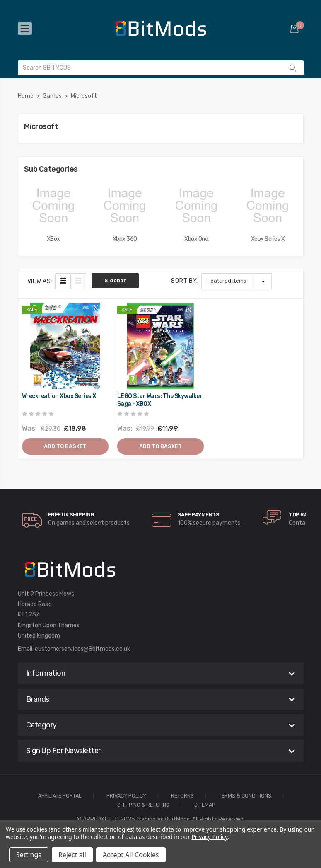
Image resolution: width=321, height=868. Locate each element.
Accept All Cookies (131, 855)
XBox (53, 239)
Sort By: (185, 281)
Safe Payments (199, 515)
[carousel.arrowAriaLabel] (32, 520)
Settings (29, 855)
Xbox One (196, 239)
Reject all (72, 855)
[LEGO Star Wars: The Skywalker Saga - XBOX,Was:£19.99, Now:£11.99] (160, 346)
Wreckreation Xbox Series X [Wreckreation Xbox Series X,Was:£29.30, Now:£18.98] (59, 396)
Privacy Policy (126, 796)
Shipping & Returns (143, 805)
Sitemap (205, 805)
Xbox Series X (268, 239)
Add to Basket (65, 446)
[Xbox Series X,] (268, 206)
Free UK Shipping (71, 515)
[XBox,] (54, 206)
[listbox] (237, 281)
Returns (182, 796)
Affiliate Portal (60, 796)
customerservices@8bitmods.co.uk (82, 649)
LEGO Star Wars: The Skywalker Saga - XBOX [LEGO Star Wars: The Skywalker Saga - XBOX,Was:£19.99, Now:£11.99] (160, 400)
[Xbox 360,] (125, 206)
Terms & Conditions (245, 796)
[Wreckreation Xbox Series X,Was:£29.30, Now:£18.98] (65, 346)
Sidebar (115, 280)
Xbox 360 (125, 239)
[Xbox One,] (197, 206)
